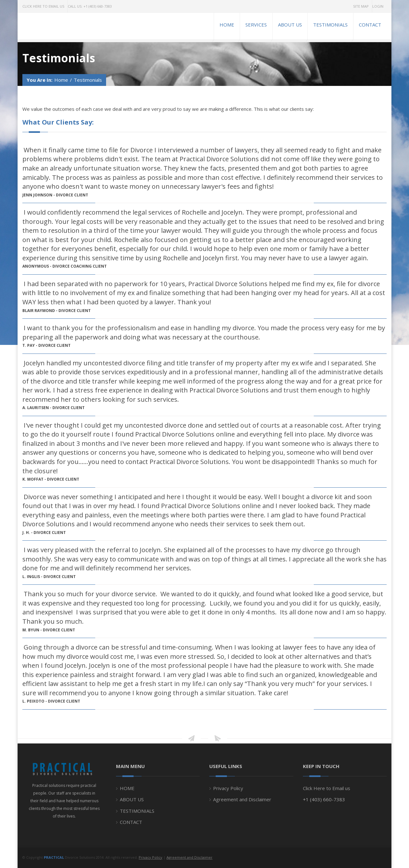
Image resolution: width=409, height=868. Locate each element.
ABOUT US (132, 799)
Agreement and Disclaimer (242, 799)
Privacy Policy (228, 788)
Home (61, 80)
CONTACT (131, 822)
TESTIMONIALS (137, 811)
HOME (127, 788)
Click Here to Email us (327, 788)
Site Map (361, 6)
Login (378, 6)
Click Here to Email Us (43, 6)
